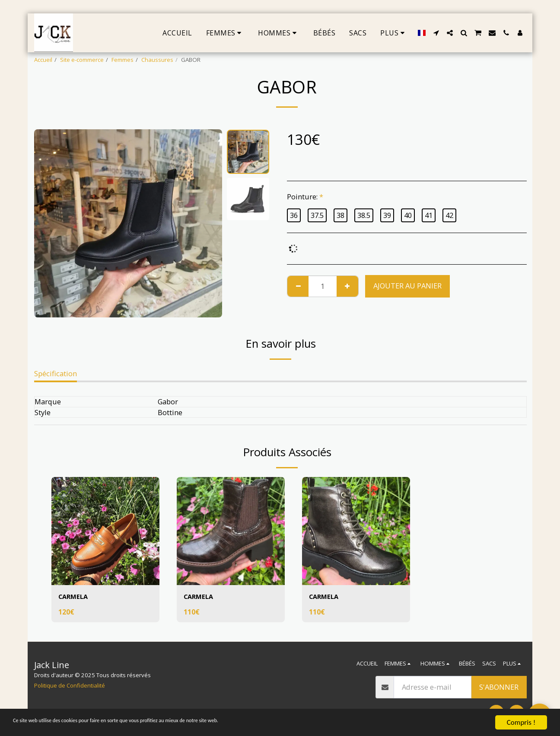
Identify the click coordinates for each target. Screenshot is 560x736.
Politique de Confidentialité (70, 685)
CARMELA (75, 597)
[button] (436, 33)
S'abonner (499, 687)
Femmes (122, 60)
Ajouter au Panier (407, 286)
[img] (105, 531)
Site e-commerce (82, 60)
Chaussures (157, 60)
